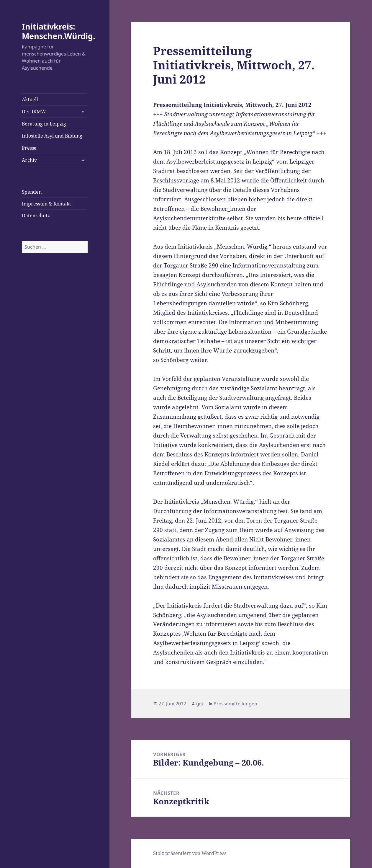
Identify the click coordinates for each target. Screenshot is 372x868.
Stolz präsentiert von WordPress (190, 853)
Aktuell (30, 99)
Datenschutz (36, 216)
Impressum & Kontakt (46, 204)
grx (200, 704)
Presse (29, 148)
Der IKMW (34, 112)
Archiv (29, 160)
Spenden (32, 192)
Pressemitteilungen (235, 704)
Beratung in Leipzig (44, 124)
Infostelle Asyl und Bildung (52, 136)
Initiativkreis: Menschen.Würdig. (59, 31)
